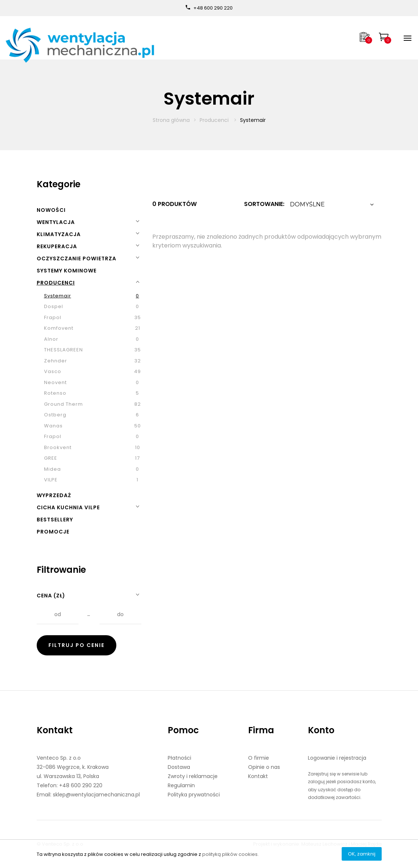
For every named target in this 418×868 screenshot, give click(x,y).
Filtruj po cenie (77, 645)
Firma (261, 730)
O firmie (259, 758)
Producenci (215, 120)
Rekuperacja (57, 246)
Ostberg (55, 415)
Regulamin (181, 785)
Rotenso (55, 393)
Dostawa (179, 767)
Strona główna (171, 120)
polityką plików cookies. (230, 854)
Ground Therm (63, 404)
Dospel (54, 306)
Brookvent (58, 447)
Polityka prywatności (194, 795)
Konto (321, 730)
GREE (51, 458)
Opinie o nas (264, 767)
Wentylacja (56, 222)
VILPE (51, 480)
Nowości (51, 210)
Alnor (51, 339)
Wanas (53, 426)
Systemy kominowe (67, 271)
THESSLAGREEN (63, 350)
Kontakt (55, 730)
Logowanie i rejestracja (337, 758)
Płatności (179, 758)
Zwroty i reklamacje (193, 776)
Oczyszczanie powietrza (77, 258)
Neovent (55, 382)
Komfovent (59, 328)
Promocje (53, 532)
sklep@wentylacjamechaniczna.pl (96, 795)
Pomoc (183, 730)
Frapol (53, 317)
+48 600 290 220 (213, 8)
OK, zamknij (362, 854)
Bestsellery (55, 520)
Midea (52, 469)
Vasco (53, 371)
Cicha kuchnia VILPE (68, 507)
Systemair (58, 296)
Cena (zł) (51, 596)
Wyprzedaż (54, 495)
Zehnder (56, 361)
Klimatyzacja (59, 234)
